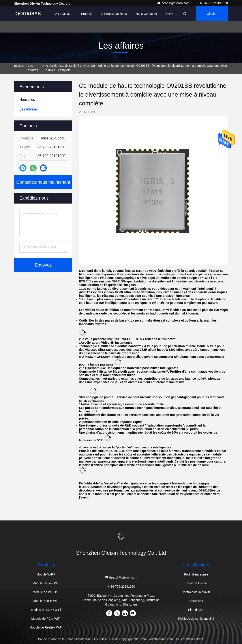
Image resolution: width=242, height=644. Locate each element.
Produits (87, 14)
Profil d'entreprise (196, 574)
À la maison (64, 14)
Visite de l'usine (196, 583)
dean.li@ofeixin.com (174, 3)
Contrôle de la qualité (196, 592)
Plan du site (196, 610)
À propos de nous (114, 14)
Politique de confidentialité (196, 619)
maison (19, 66)
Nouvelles (196, 601)
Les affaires (33, 68)
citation (212, 14)
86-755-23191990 (214, 3)
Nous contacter (146, 14)
